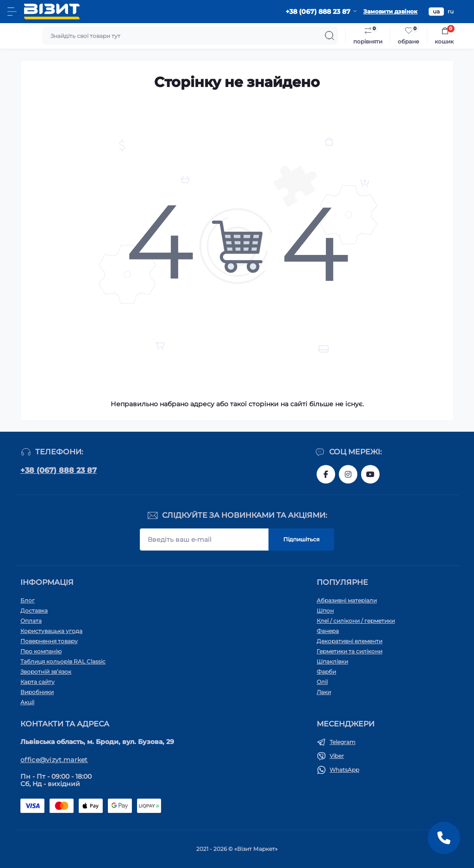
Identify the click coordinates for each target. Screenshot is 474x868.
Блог (28, 600)
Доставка (34, 611)
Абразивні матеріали (347, 600)
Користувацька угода (51, 631)
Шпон (325, 611)
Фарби (326, 672)
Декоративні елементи (349, 641)
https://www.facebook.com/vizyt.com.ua (326, 474)
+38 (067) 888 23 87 (59, 470)
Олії (322, 682)
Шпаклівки (332, 661)
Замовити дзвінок (390, 11)
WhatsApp (344, 770)
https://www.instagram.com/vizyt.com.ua (348, 474)
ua (436, 11)
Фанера (328, 631)
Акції (27, 702)
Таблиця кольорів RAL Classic (63, 661)
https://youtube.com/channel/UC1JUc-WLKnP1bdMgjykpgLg (370, 474)
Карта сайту (37, 682)
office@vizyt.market (54, 760)
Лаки (324, 692)
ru (451, 11)
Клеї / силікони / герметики (356, 621)
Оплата (31, 621)
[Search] (330, 36)
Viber (337, 756)
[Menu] (12, 12)
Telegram (343, 742)
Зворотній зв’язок (46, 672)
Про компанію (41, 651)
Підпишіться (301, 539)
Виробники (37, 692)
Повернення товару (49, 641)
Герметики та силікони (349, 651)
